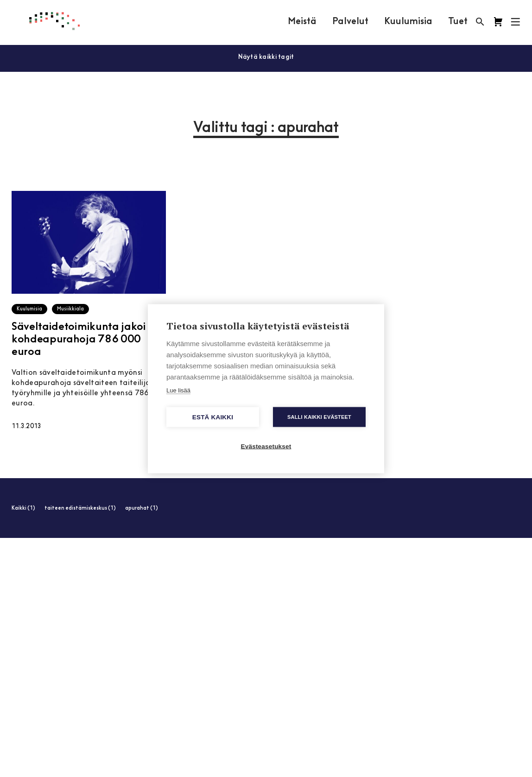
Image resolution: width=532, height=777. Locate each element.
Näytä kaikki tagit (266, 57)
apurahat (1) (142, 509)
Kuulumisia (408, 22)
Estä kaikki (213, 417)
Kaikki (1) (23, 509)
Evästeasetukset (266, 446)
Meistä (302, 22)
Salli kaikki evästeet (319, 417)
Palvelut (350, 22)
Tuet (458, 22)
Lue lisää (178, 390)
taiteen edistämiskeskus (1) (80, 509)
